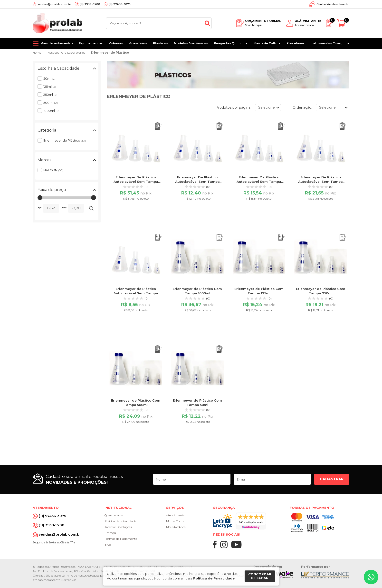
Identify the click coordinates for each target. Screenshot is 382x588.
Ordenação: (302, 107)
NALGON (53, 170)
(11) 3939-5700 (90, 4)
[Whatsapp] (371, 577)
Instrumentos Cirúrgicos (330, 43)
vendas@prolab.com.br (54, 4)
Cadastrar (332, 479)
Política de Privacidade (214, 578)
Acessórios (138, 43)
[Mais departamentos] (53, 43)
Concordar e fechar (260, 576)
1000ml (51, 111)
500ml (51, 103)
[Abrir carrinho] (343, 23)
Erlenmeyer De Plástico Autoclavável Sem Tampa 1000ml (136, 182)
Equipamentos (91, 43)
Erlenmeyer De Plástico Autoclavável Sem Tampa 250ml (259, 182)
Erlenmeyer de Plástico (110, 53)
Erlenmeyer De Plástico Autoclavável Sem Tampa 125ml (197, 182)
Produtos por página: (233, 107)
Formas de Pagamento (121, 539)
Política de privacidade (120, 521)
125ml (50, 87)
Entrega (110, 533)
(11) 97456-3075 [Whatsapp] (120, 4)
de (40, 208)
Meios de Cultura (267, 43)
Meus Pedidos (176, 527)
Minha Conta (175, 521)
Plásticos (160, 43)
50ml (49, 78)
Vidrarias (116, 43)
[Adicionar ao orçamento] (158, 126)
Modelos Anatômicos (191, 43)
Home (37, 53)
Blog (108, 545)
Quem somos (114, 515)
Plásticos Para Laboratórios (66, 53)
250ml (50, 95)
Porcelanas (296, 43)
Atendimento (176, 515)
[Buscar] (207, 23)
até (64, 208)
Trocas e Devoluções (118, 527)
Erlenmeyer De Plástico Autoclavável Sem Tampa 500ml (320, 182)
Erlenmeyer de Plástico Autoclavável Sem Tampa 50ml (136, 293)
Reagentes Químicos (231, 43)
